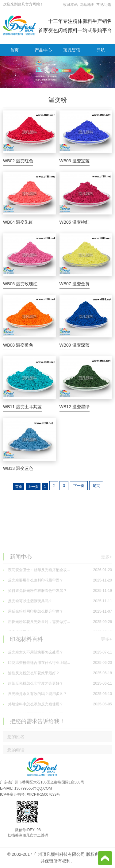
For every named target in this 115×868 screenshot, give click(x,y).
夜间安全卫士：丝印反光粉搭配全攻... (57, 597)
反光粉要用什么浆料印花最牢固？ (57, 607)
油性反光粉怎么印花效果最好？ (57, 700)
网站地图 (87, 5)
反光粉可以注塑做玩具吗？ (57, 628)
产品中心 (43, 50)
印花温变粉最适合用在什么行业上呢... (57, 690)
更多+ (106, 583)
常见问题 (104, 5)
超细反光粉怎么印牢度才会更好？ (57, 710)
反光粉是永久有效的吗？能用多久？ (57, 721)
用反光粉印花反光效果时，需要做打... (57, 649)
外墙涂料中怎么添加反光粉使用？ (57, 731)
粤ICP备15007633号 (43, 794)
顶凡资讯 (72, 50)
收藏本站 (71, 5)
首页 (14, 50)
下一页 (79, 486)
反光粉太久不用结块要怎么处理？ (57, 679)
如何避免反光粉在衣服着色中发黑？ (57, 618)
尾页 (96, 486)
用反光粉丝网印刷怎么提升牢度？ (57, 638)
